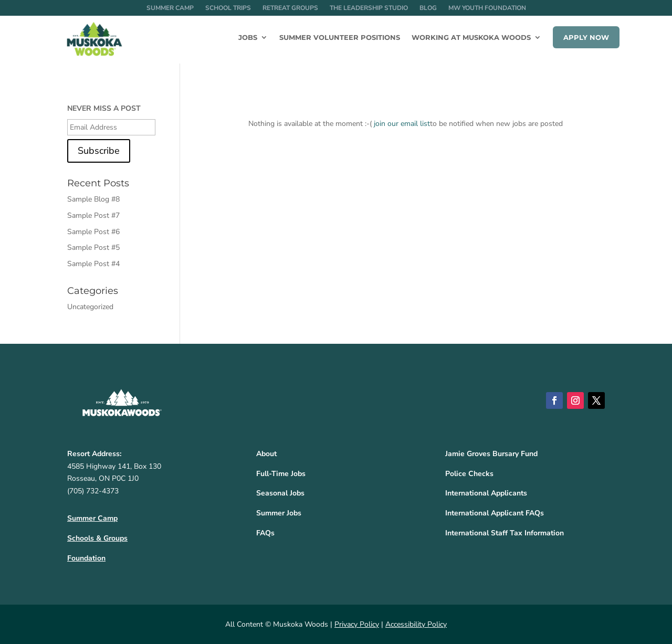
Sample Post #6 (93, 232)
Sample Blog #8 (93, 199)
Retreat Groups (290, 8)
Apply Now (586, 37)
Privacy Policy (357, 624)
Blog (428, 8)
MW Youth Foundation (487, 8)
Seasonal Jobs (280, 493)
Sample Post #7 (93, 215)
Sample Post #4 (93, 264)
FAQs (265, 533)
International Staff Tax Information (505, 533)
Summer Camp (170, 8)
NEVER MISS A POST (104, 109)
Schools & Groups (97, 538)
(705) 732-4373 (93, 491)
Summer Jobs (279, 513)
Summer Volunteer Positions (340, 38)
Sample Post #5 (93, 247)
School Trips (228, 8)
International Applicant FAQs (495, 513)
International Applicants (486, 493)
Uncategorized (90, 307)
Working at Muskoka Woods (471, 38)
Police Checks (469, 474)
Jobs (248, 38)
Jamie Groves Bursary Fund (491, 454)
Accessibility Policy (416, 624)
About (266, 454)
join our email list (402, 124)
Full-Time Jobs (281, 474)
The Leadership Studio (369, 8)
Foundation (86, 558)
